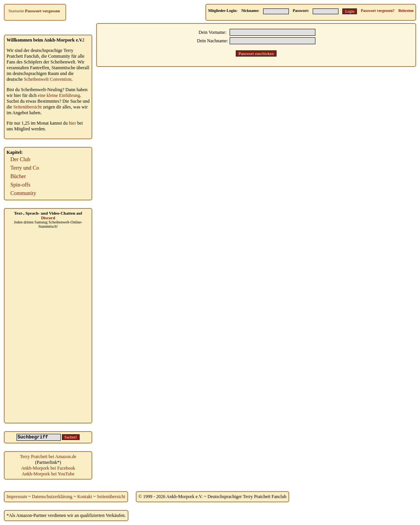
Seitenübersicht (28, 107)
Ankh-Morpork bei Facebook (48, 468)
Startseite (16, 11)
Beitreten (406, 11)
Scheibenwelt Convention (48, 79)
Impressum (17, 497)
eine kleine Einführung (59, 95)
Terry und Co (25, 168)
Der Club (20, 159)
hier (72, 123)
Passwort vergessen (42, 11)
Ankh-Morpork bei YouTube (48, 474)
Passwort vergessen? (377, 11)
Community (23, 193)
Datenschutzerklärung (52, 497)
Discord (48, 218)
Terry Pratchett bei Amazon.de (48, 457)
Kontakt (85, 497)
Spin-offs (20, 185)
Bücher (18, 176)
